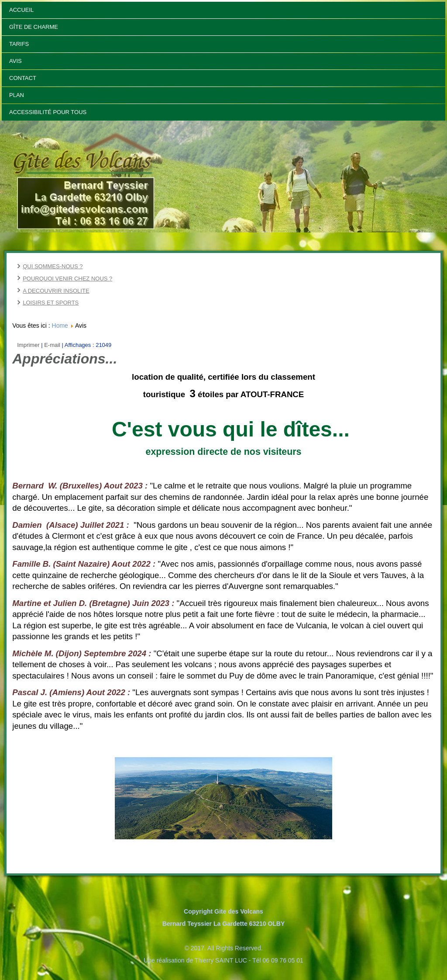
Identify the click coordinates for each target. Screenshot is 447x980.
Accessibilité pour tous (48, 112)
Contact (23, 78)
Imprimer (29, 345)
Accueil (21, 10)
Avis (15, 61)
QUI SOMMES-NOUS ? (53, 266)
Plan (17, 95)
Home (60, 326)
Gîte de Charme (34, 27)
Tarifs (19, 44)
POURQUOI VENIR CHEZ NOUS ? (67, 279)
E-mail (53, 345)
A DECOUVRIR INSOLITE (56, 291)
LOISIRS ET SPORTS (51, 303)
